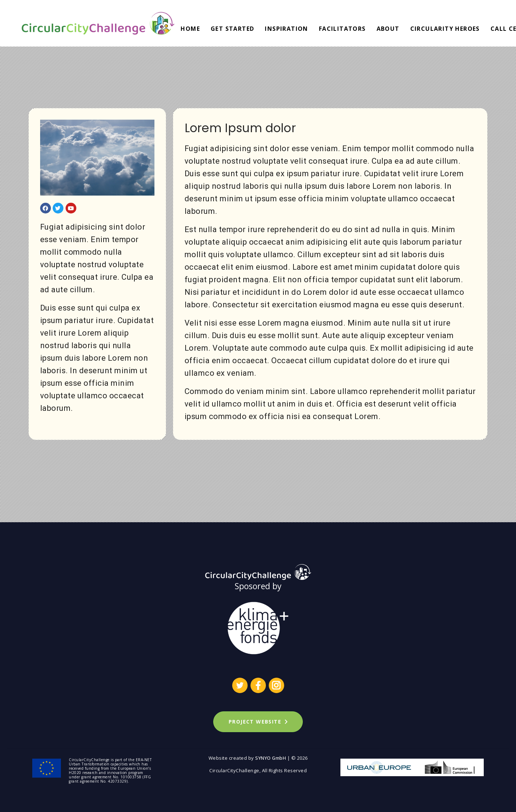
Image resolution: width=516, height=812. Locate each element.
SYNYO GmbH (271, 758)
